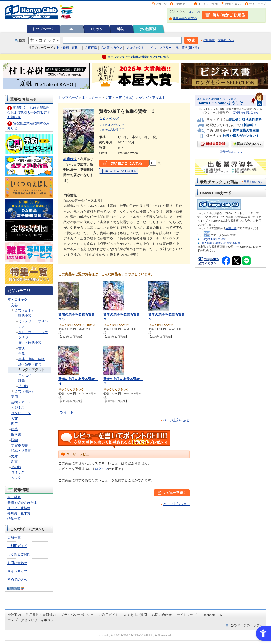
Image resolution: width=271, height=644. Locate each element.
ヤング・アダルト (31, 370)
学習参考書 (19, 445)
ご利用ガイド (183, 4)
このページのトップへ (247, 625)
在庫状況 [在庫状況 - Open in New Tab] (70, 159)
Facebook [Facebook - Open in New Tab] (208, 615)
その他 (23, 386)
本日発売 (14, 497)
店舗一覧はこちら (231, 152)
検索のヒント (226, 40)
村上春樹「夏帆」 (69, 48)
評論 (22, 381)
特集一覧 (14, 519)
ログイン (194, 12)
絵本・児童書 (21, 451)
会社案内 (14, 615)
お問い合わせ (233, 4)
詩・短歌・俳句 (30, 364)
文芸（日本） (25, 310)
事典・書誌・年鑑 (31, 359)
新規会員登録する (185, 18)
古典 (22, 348)
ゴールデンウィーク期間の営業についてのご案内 (138, 57)
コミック (96, 29)
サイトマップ (258, 4)
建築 (14, 429)
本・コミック (18, 300)
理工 (14, 424)
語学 (14, 440)
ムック (16, 478)
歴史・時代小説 (30, 343)
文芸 (14, 305)
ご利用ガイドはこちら (246, 112)
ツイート (67, 412)
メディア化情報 (19, 508)
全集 (22, 354)
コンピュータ (21, 413)
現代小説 (25, 316)
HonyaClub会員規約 (214, 239)
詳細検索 (209, 40)
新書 (14, 462)
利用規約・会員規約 (41, 615)
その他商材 (147, 29)
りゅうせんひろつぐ (112, 129)
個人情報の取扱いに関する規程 (221, 243)
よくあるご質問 (208, 4)
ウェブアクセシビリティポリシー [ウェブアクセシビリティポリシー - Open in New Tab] (32, 620)
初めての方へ (17, 580)
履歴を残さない (254, 182)
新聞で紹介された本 (22, 503)
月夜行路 (91, 48)
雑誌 (121, 29)
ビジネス (18, 407)
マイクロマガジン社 (112, 125)
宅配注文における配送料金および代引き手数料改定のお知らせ (29, 112)
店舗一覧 (161, 4)
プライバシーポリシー (77, 615)
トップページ (43, 29)
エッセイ (25, 375)
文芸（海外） (25, 391)
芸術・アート (21, 402)
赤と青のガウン (111, 48)
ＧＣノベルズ (111, 119)
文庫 (14, 456)
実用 (14, 397)
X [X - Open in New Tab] (221, 615)
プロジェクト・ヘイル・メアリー (149, 48)
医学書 (16, 435)
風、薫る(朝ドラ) (187, 48)
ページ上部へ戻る (177, 420)
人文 (14, 418)
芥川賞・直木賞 (19, 513)
